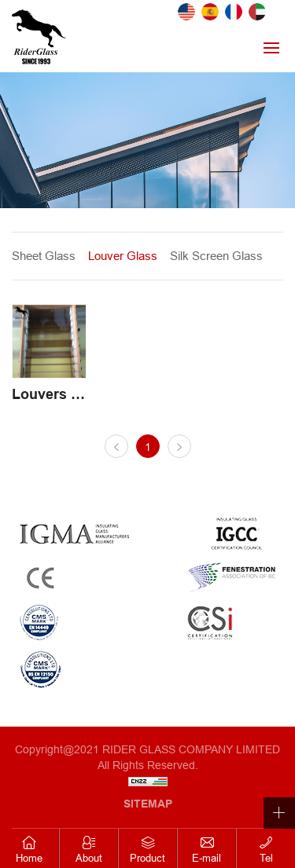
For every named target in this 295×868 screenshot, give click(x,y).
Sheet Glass (44, 256)
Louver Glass (123, 256)
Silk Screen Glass (216, 256)
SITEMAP (148, 804)
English (186, 12)
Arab (257, 12)
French (234, 12)
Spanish (210, 12)
